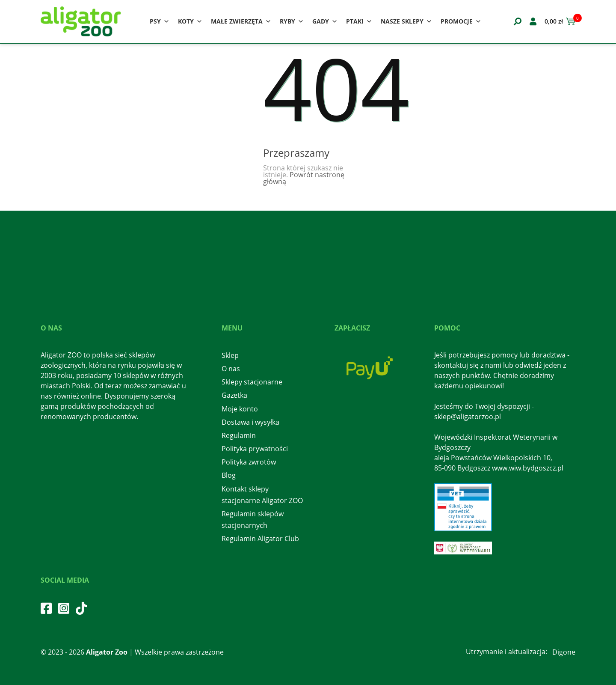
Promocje (461, 21)
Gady (325, 21)
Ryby (292, 21)
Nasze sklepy (406, 21)
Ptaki (359, 21)
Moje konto (240, 409)
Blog (229, 475)
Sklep (230, 355)
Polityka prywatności (255, 449)
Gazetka (234, 395)
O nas (231, 369)
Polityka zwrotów (249, 462)
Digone (564, 652)
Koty (190, 21)
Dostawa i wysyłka (250, 422)
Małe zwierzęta (241, 21)
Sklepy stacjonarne (252, 382)
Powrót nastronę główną (304, 178)
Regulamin (239, 435)
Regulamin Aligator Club (260, 539)
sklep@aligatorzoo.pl (468, 417)
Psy (160, 21)
